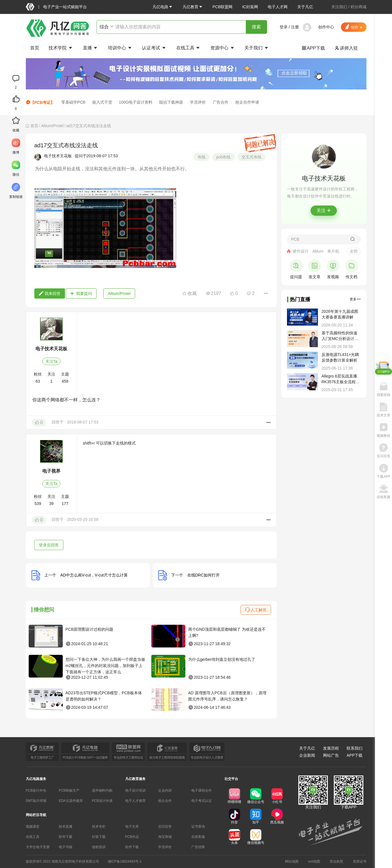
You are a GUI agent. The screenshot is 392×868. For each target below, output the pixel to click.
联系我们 (355, 748)
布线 (202, 157)
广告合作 (221, 102)
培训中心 (120, 48)
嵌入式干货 (102, 102)
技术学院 (61, 48)
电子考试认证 (202, 801)
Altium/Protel (52, 126)
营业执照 (336, 861)
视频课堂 (33, 827)
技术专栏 (99, 827)
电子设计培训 (135, 791)
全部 (354, 251)
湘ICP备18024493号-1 (125, 861)
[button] (163, 7)
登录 (284, 27)
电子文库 (132, 827)
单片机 (333, 251)
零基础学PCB (73, 102)
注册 (295, 27)
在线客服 (198, 837)
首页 (35, 48)
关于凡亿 (305, 7)
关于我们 (257, 48)
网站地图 (292, 861)
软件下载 (66, 837)
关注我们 (339, 7)
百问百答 (165, 827)
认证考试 (154, 48)
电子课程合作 (202, 791)
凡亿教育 (193, 7)
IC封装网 (250, 7)
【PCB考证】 (40, 102)
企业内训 (165, 791)
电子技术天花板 (58, 156)
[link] (34, 126)
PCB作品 (132, 837)
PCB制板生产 (69, 791)
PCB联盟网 (222, 7)
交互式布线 (251, 157)
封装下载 (99, 837)
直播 (91, 48)
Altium (318, 251)
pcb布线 (224, 157)
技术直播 (66, 827)
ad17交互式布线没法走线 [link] (89, 126)
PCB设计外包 (36, 791)
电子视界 (51, 471)
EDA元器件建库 (71, 801)
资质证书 (360, 861)
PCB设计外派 (102, 801)
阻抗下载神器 (171, 102)
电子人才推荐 (135, 801)
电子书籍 (66, 847)
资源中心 (223, 48)
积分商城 (359, 7)
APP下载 (313, 48)
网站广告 (331, 755)
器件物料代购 (102, 791)
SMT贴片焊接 (36, 801)
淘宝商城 (165, 837)
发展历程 (331, 748)
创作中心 (326, 27)
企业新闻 (307, 755)
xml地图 (314, 861)
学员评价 (198, 102)
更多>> (355, 299)
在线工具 (188, 48)
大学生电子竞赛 (38, 847)
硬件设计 (301, 251)
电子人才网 (278, 7)
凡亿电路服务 (36, 779)
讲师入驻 (346, 48)
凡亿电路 (163, 7)
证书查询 (198, 827)
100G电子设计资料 (136, 102)
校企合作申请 (247, 102)
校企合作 (165, 801)
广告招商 (198, 847)
